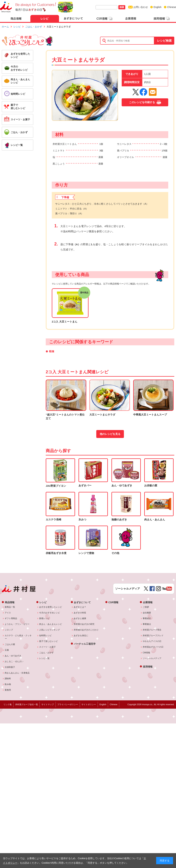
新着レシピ (44, 618)
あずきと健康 (80, 618)
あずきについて (82, 602)
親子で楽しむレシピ (49, 641)
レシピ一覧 (44, 658)
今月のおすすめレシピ (50, 613)
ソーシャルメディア (152, 658)
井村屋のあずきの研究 (84, 624)
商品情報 (10, 602)
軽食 (52, 351)
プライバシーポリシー (68, 704)
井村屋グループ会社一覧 (27, 704)
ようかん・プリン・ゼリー (17, 624)
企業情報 (148, 602)
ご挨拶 (146, 607)
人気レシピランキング (50, 630)
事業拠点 (147, 624)
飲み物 (8, 684)
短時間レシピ (45, 636)
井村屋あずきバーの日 (153, 647)
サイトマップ (48, 704)
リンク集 (8, 704)
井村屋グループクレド (153, 636)
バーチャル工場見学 (85, 644)
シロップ (9, 630)
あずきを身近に (81, 636)
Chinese (172, 7)
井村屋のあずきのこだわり (86, 630)
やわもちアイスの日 (152, 641)
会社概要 (147, 613)
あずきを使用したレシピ (51, 607)
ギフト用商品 (11, 618)
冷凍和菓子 (10, 667)
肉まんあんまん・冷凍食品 (17, 673)
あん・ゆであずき (13, 656)
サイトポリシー (89, 704)
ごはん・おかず (34, 27)
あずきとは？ (80, 607)
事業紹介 (147, 618)
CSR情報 (113, 602)
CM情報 (146, 653)
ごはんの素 (10, 644)
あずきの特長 (80, 613)
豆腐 (7, 650)
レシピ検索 (164, 41)
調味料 (8, 679)
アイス (8, 613)
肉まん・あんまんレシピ (51, 624)
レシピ (17, 27)
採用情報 (148, 667)
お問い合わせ (141, 7)
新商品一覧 (10, 607)
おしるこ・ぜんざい (14, 661)
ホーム (5, 27)
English (158, 7)
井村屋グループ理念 (152, 630)
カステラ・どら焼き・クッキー (18, 637)
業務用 (8, 690)
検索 (122, 7)
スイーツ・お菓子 (48, 647)
